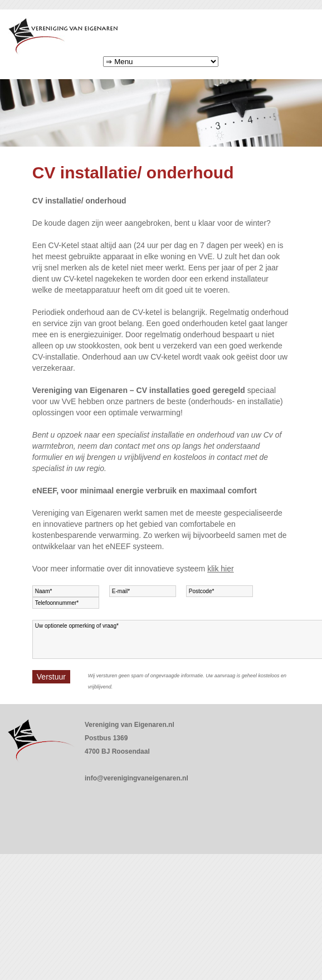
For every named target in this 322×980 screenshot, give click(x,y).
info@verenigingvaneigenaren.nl (136, 778)
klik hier (220, 569)
